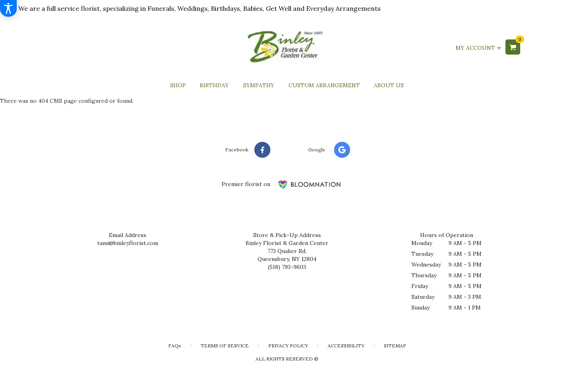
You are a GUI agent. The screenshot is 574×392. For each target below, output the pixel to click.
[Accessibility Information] (8, 8)
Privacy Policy (288, 346)
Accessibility (346, 346)
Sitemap (395, 346)
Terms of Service (225, 346)
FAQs (175, 346)
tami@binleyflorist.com (128, 243)
